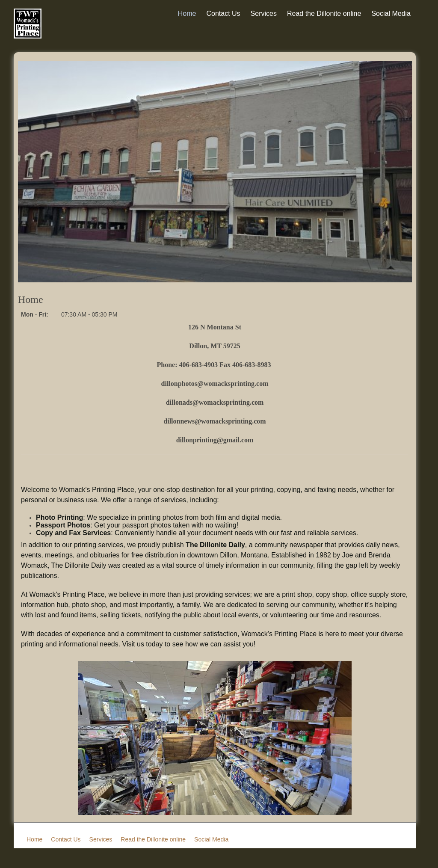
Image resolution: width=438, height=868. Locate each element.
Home (187, 13)
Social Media (391, 13)
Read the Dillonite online (324, 13)
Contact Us (223, 13)
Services (264, 13)
